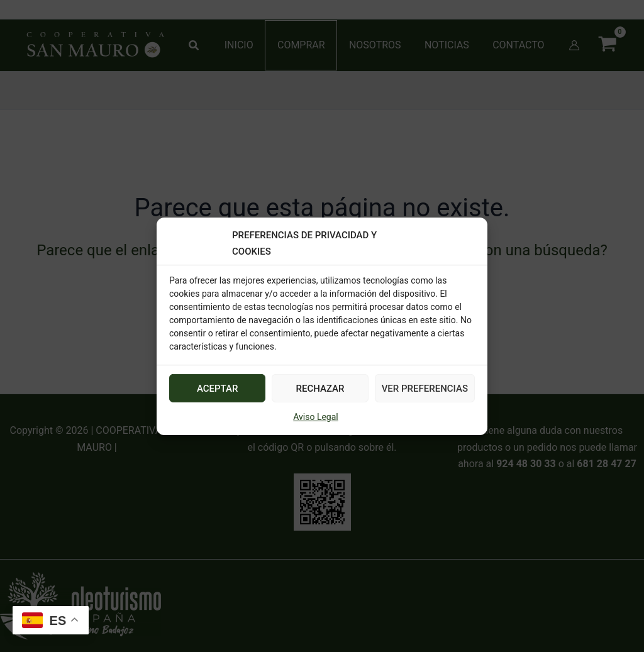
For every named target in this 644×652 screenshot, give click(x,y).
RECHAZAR (320, 389)
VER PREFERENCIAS (425, 389)
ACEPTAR (218, 389)
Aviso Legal (316, 417)
